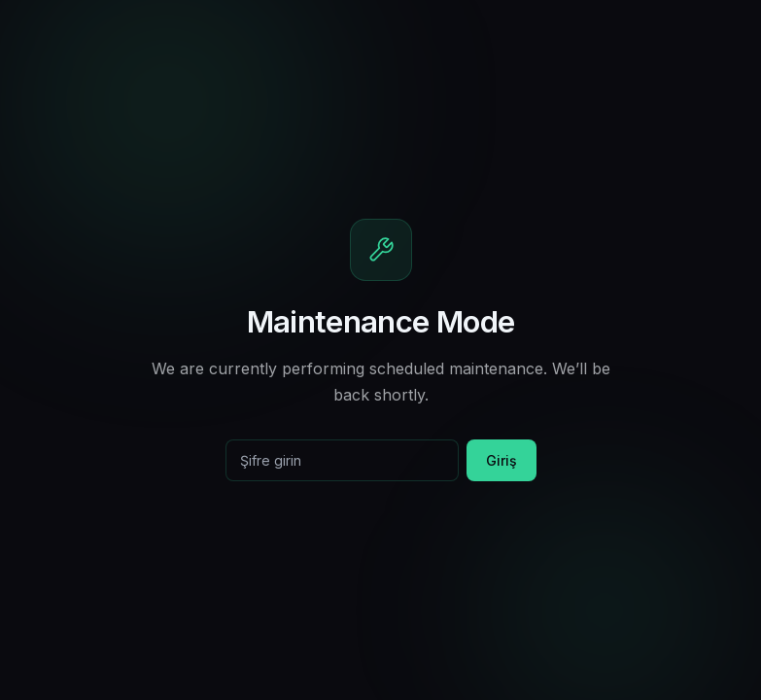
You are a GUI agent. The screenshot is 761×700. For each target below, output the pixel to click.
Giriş (502, 460)
